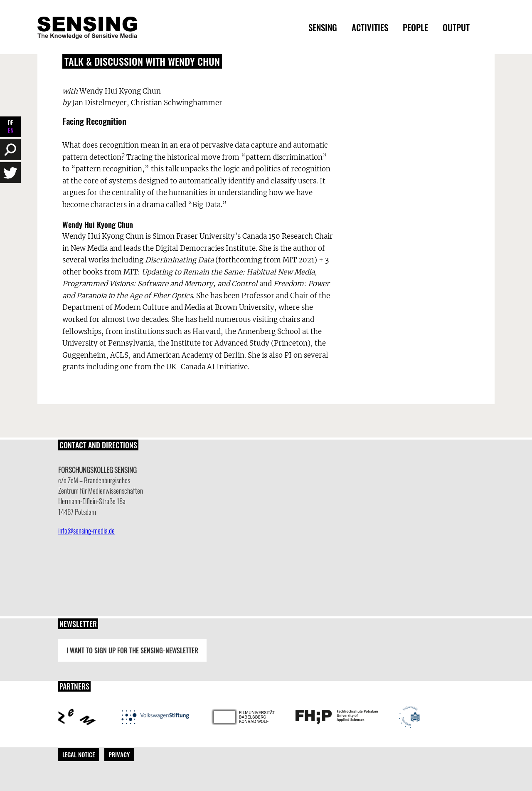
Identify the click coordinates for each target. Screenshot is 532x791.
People (415, 27)
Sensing (323, 27)
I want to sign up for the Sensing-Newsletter (132, 650)
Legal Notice (79, 754)
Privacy (119, 754)
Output (456, 27)
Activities (370, 27)
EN (11, 130)
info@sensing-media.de (86, 530)
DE (11, 122)
